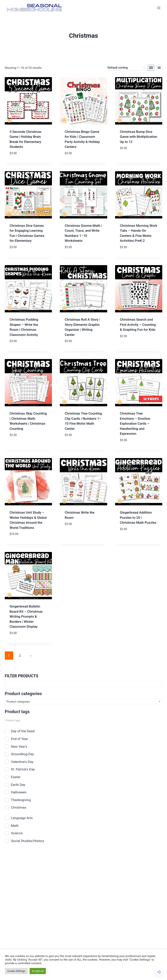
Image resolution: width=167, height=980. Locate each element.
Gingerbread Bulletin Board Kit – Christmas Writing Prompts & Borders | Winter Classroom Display (26, 616)
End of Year (19, 739)
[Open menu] (159, 8)
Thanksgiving (21, 800)
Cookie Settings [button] (16, 971)
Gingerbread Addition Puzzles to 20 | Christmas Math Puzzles (138, 517)
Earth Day (18, 785)
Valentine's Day (22, 762)
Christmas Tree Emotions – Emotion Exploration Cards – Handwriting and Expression (135, 423)
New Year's (19, 747)
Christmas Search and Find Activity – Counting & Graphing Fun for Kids (138, 325)
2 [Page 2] (20, 656)
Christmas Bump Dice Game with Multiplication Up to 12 (138, 137)
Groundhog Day (22, 754)
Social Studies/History (27, 841)
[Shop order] (126, 68)
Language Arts (22, 818)
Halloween (19, 792)
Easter (16, 777)
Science (17, 833)
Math (15, 826)
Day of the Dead (23, 731)
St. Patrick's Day (23, 769)
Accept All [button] (38, 971)
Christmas (19, 807)
